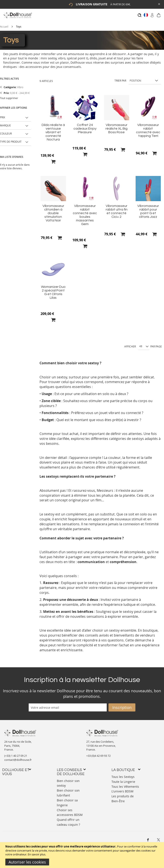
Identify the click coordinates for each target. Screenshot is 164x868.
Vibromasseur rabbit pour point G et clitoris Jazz (148, 209)
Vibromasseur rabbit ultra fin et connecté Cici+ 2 (117, 209)
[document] (83, 855)
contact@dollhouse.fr (18, 758)
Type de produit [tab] (11, 139)
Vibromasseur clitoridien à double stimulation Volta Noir (53, 211)
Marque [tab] (5, 123)
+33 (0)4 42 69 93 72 (98, 754)
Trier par (120, 78)
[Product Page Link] (53, 117)
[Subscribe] (122, 705)
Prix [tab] (3, 115)
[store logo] (18, 15)
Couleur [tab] (6, 131)
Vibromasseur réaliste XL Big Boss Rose (116, 126)
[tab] (16, 770)
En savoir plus (37, 854)
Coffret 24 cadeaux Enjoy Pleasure (85, 126)
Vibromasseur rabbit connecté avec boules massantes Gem (85, 213)
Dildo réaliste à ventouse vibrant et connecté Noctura (53, 130)
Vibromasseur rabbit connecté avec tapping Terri (148, 128)
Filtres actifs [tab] (10, 77)
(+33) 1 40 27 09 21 (16, 754)
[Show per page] (144, 344)
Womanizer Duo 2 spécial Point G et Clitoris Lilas (53, 290)
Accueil (4, 24)
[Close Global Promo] (159, 4)
